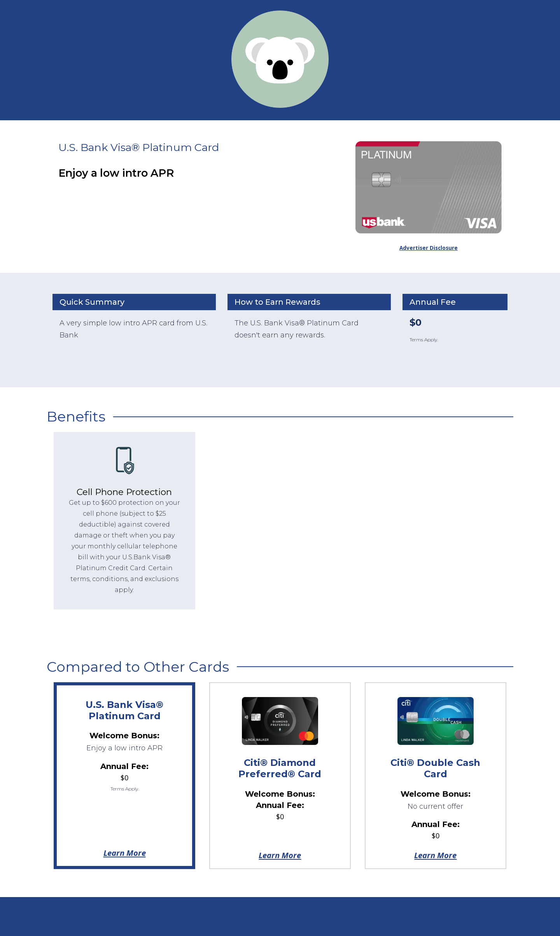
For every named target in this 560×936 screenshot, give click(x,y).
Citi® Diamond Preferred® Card (280, 768)
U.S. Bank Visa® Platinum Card (124, 710)
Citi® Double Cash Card (435, 768)
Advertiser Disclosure (429, 248)
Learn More (125, 853)
